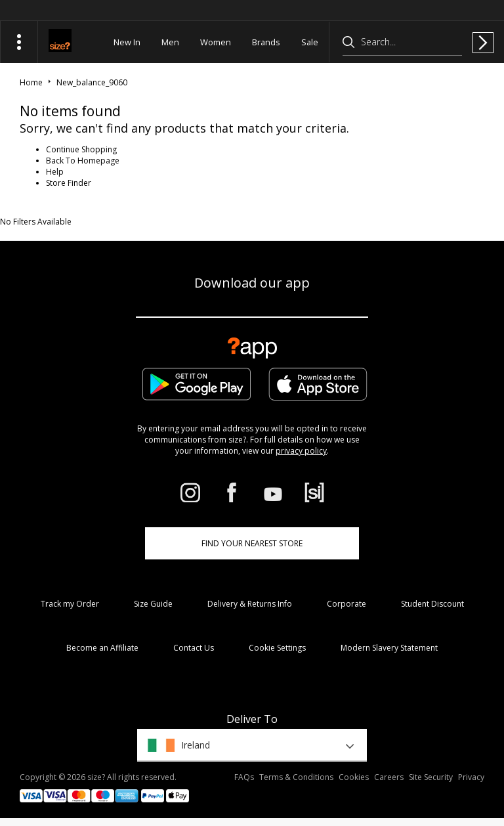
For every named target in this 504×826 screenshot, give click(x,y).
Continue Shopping (81, 149)
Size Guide (153, 604)
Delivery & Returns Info (250, 604)
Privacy (471, 777)
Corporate (346, 604)
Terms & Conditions (296, 777)
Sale (310, 42)
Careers (389, 777)
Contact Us (194, 648)
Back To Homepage (83, 161)
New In (127, 42)
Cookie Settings (277, 648)
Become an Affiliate (102, 648)
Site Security (431, 777)
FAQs (244, 777)
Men (170, 42)
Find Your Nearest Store (252, 543)
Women (216, 42)
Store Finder (69, 183)
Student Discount (432, 604)
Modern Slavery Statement (389, 648)
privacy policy (301, 451)
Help (55, 172)
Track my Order (70, 604)
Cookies (354, 777)
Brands (266, 42)
